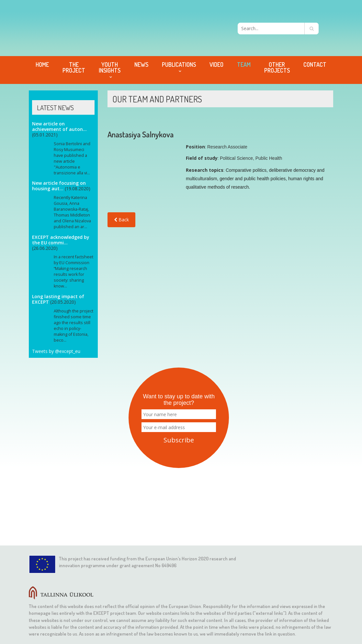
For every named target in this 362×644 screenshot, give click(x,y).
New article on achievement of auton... (59, 126)
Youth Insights (110, 67)
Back (121, 220)
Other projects (277, 67)
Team (244, 64)
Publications (179, 64)
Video (216, 64)
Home (42, 64)
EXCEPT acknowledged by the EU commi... (61, 240)
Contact (315, 64)
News (141, 64)
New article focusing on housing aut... (59, 186)
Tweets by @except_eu (56, 351)
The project (74, 67)
